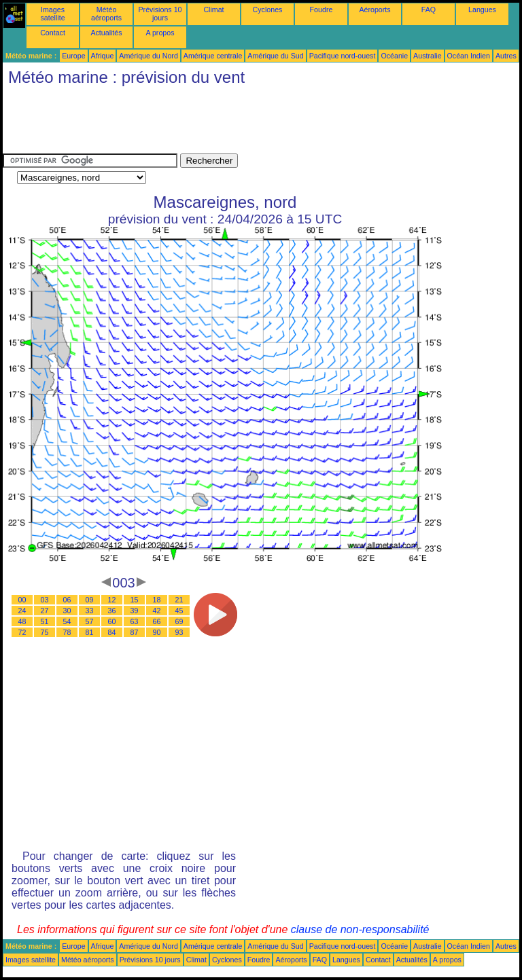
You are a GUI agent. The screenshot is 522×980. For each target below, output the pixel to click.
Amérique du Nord (148, 56)
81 (90, 632)
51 (45, 621)
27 (45, 611)
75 (45, 632)
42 (157, 611)
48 (22, 621)
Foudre (321, 10)
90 (157, 632)
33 (90, 611)
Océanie (394, 56)
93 (179, 632)
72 (22, 632)
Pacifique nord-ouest (343, 56)
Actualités (106, 33)
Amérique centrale (213, 56)
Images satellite (52, 14)
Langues (482, 10)
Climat (213, 10)
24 (22, 611)
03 (45, 600)
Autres (506, 56)
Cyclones (268, 10)
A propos (160, 33)
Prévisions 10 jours (160, 14)
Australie (427, 56)
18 (157, 600)
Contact (53, 33)
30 (67, 611)
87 (135, 632)
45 (179, 611)
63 (135, 621)
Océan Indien (469, 56)
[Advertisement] (250, 123)
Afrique (103, 56)
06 (67, 600)
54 (67, 621)
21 (179, 600)
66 (157, 621)
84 (112, 632)
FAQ (429, 10)
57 (90, 621)
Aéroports (375, 10)
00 (22, 600)
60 (112, 621)
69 (179, 621)
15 (135, 600)
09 (90, 600)
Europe (73, 56)
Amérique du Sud (275, 56)
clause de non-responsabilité (360, 929)
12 (112, 600)
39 (135, 611)
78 (67, 632)
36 (112, 611)
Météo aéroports (106, 14)
